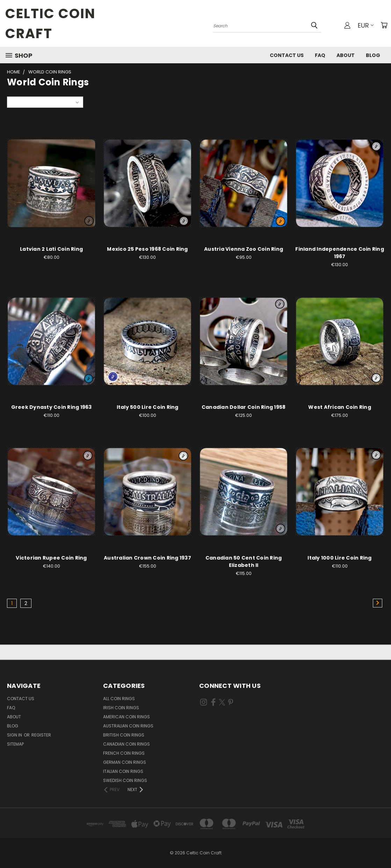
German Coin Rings (125, 762)
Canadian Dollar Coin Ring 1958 (244, 407)
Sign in (15, 735)
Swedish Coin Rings (125, 780)
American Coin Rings (126, 717)
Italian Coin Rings (123, 771)
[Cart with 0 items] (384, 25)
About (346, 55)
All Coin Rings (119, 699)
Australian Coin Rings (128, 726)
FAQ (320, 55)
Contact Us (287, 55)
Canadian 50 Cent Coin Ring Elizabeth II (244, 561)
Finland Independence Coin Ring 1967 (340, 253)
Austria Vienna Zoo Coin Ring (244, 249)
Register (41, 735)
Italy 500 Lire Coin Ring (148, 407)
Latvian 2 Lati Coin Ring (51, 249)
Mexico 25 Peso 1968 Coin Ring (147, 249)
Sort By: (19, 102)
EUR (366, 25)
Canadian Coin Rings (126, 744)
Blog (373, 55)
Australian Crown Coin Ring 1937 (147, 558)
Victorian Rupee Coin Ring (51, 558)
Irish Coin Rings (121, 708)
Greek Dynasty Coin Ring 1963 (52, 407)
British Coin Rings (124, 735)
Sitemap (15, 744)
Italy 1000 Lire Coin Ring (339, 558)
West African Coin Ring (340, 407)
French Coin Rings (124, 753)
